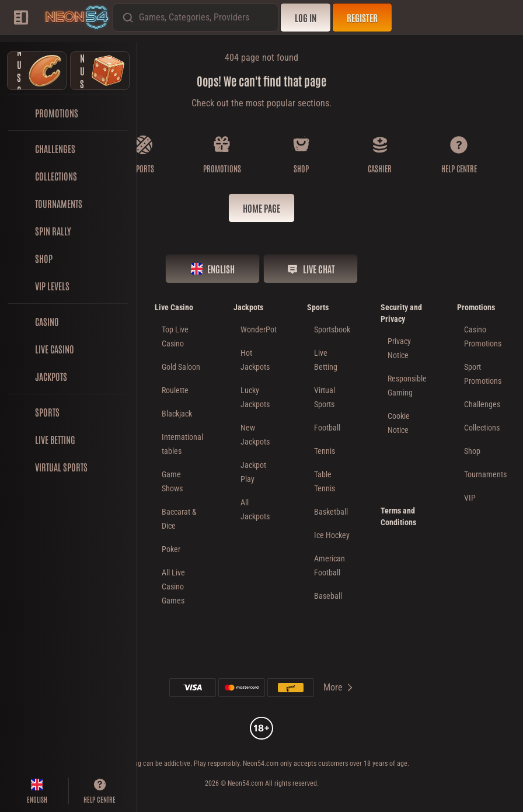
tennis (325, 451)
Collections (482, 428)
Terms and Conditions (398, 516)
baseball (328, 596)
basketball (331, 512)
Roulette (175, 390)
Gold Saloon (181, 367)
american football (330, 565)
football (327, 428)
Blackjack (177, 414)
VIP (470, 498)
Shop (472, 451)
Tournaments (485, 474)
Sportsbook (332, 329)
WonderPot (259, 329)
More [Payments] (339, 687)
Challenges (482, 404)
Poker (171, 549)
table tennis (325, 481)
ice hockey (332, 535)
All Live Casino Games (173, 587)
